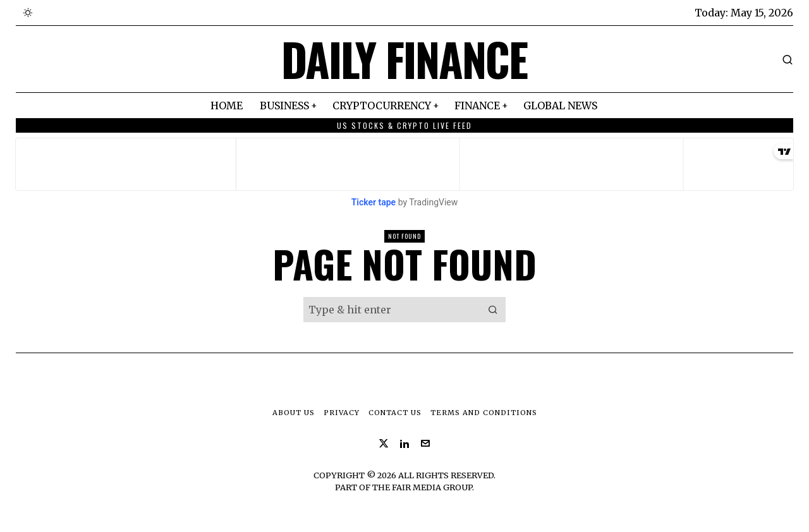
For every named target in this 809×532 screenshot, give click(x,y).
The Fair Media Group (422, 487)
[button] (493, 310)
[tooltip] (384, 444)
